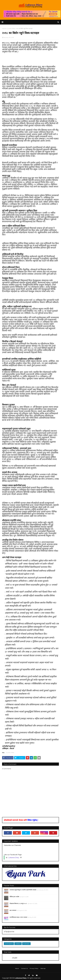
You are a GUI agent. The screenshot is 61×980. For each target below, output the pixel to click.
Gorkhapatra (9, 944)
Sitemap (43, 968)
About (17, 968)
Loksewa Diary (14, 858)
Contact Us (24, 968)
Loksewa (18, 944)
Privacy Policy (34, 968)
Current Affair (10, 752)
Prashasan (26, 944)
